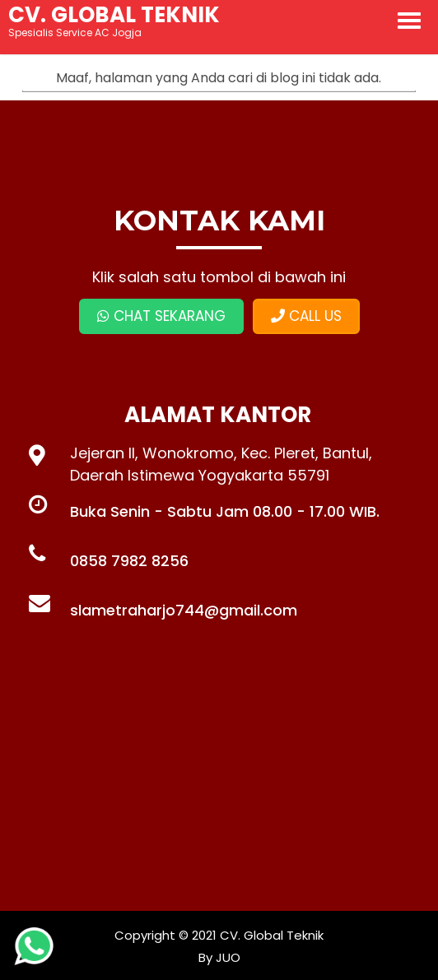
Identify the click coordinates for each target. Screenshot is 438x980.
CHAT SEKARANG (161, 316)
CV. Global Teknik (272, 935)
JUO (226, 957)
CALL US (306, 316)
